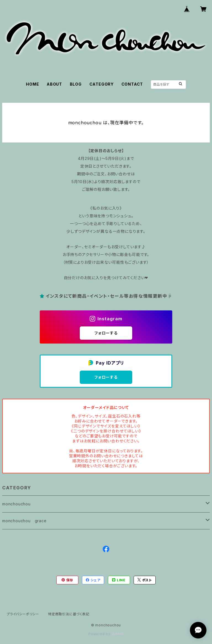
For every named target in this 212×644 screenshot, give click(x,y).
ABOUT (54, 84)
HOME (32, 84)
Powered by (106, 634)
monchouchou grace (24, 521)
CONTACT (132, 84)
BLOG (76, 84)
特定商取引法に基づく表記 (69, 614)
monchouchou (16, 504)
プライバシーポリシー (23, 614)
